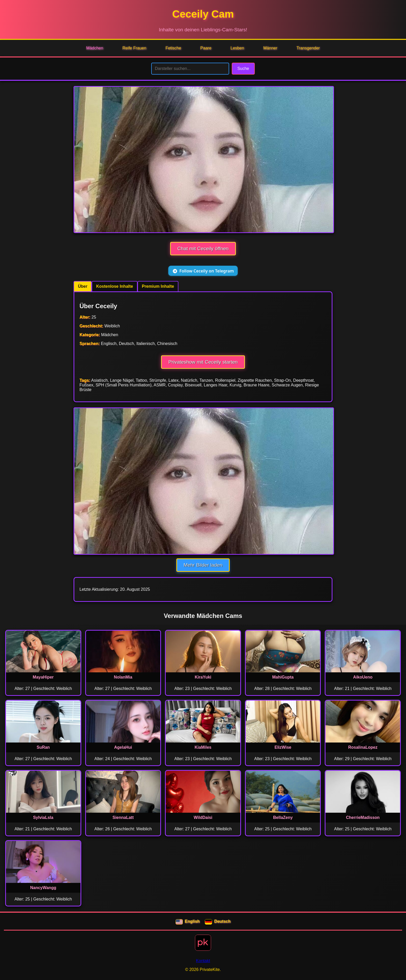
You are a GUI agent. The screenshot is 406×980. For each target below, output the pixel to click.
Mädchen (95, 48)
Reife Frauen (135, 48)
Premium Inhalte (158, 286)
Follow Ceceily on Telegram (203, 271)
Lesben (237, 48)
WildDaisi (203, 817)
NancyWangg (43, 888)
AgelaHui (123, 747)
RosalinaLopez (363, 747)
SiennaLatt (123, 817)
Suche (243, 69)
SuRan (43, 747)
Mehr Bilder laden (203, 565)
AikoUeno (363, 677)
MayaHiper (43, 677)
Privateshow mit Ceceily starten (203, 362)
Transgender (308, 48)
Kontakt (203, 961)
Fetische (173, 48)
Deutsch (218, 922)
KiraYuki (203, 677)
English (188, 922)
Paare (206, 48)
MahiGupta (283, 677)
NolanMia (123, 677)
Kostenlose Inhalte (114, 286)
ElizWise (283, 747)
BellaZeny (283, 817)
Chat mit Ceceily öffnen (203, 248)
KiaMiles (203, 747)
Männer (270, 48)
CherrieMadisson (363, 817)
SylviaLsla (43, 817)
